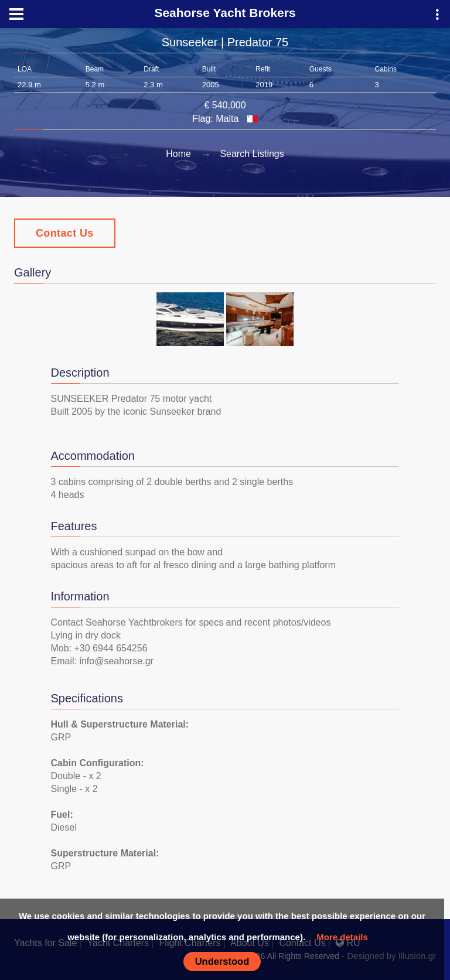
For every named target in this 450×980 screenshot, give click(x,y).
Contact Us (65, 233)
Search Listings (252, 154)
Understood (222, 961)
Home (178, 154)
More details (342, 937)
